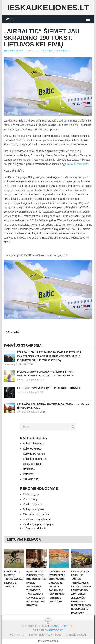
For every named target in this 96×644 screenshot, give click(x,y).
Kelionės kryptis (32, 449)
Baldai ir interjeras (34, 509)
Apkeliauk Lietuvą (33, 444)
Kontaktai (17, 635)
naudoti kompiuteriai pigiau (39, 525)
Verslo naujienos (33, 504)
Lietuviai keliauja (33, 464)
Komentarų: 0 (63, 51)
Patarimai (29, 474)
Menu (10, 19)
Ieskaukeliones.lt (48, 8)
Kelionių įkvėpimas (34, 454)
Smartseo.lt (54, 630)
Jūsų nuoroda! (33, 528)
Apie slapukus (76, 635)
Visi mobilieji (30, 499)
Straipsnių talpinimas (45, 635)
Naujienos (47, 51)
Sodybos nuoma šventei (37, 519)
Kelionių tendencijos (35, 459)
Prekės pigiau (31, 494)
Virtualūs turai (31, 479)
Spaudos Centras (13, 51)
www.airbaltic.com (78, 164)
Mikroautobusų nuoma (36, 514)
